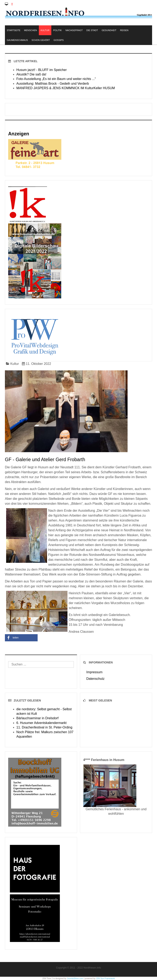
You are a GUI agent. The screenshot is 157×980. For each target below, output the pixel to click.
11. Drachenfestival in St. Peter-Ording (44, 727)
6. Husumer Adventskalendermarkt (41, 723)
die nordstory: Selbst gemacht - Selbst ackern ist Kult (44, 711)
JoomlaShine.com (75, 978)
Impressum (94, 672)
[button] (21, 638)
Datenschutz (95, 679)
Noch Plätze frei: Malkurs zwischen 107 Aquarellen (45, 734)
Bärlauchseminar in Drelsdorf (37, 718)
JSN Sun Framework (105, 978)
